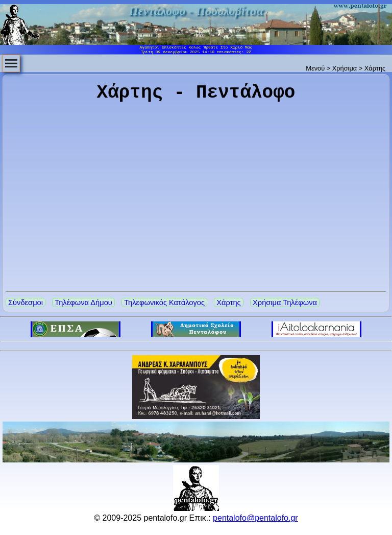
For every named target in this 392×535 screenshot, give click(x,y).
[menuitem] (11, 63)
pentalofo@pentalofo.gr (255, 518)
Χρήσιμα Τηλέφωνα (285, 303)
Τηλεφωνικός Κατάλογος (164, 303)
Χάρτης (228, 303)
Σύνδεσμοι (26, 303)
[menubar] (11, 63)
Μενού (315, 68)
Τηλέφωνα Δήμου (83, 303)
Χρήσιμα (345, 68)
